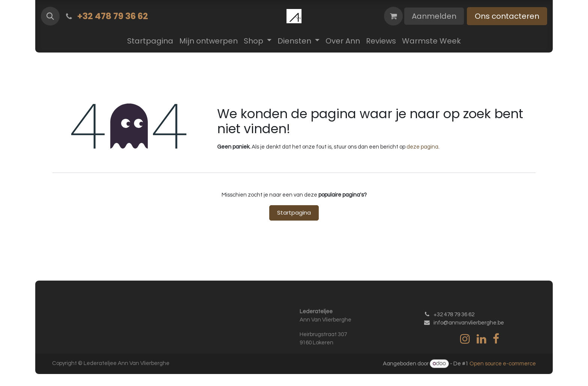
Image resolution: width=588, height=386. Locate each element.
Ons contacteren (507, 16)
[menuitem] (150, 41)
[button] (50, 16)
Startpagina (294, 213)
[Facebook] (496, 339)
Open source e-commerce (503, 364)
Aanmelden (434, 16)
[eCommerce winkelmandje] (393, 16)
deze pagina (422, 147)
